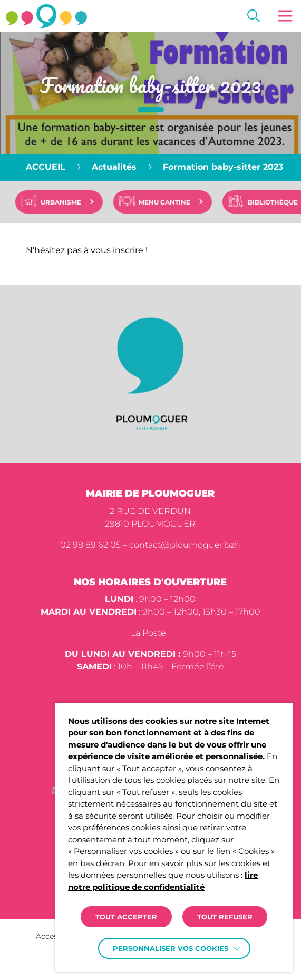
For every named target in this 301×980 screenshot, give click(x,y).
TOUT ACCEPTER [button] (126, 917)
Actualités (114, 167)
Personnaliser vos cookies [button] (171, 948)
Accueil (46, 167)
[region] (150, 168)
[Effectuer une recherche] (254, 16)
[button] (285, 16)
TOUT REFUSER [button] (225, 917)
